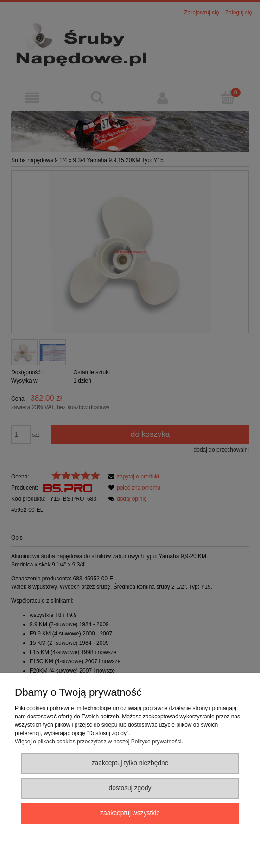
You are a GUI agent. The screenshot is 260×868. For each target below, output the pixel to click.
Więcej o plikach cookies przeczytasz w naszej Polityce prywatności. (99, 742)
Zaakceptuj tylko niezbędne (130, 763)
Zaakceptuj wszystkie (130, 813)
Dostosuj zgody (130, 788)
